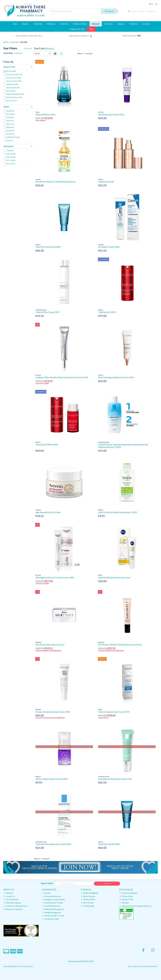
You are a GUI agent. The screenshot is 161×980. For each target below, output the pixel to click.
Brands (25, 24)
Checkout (152, 11)
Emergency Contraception (54, 899)
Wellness (51, 24)
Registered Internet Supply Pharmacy (135, 906)
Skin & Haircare (88, 896)
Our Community (11, 899)
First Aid (64, 24)
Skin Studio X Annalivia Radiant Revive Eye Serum (120, 645)
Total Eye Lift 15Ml (107, 312)
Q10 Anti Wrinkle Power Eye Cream (114, 577)
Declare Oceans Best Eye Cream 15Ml (53, 712)
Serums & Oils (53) (13, 88)
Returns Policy (126, 899)
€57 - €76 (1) (11, 160)
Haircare (109, 24)
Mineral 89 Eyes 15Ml (45, 114)
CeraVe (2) (10, 117)
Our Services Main (51, 919)
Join (156, 4)
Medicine (38, 24)
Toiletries (133, 24)
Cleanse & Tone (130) (14, 81)
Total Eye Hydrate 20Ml (109, 844)
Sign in (151, 4)
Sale (91, 29)
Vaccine (46, 893)
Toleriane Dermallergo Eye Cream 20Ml (53, 844)
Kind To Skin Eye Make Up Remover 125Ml (118, 512)
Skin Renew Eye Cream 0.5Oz (111, 114)
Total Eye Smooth (106, 182)
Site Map (124, 903)
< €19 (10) (10, 151)
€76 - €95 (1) (11, 164)
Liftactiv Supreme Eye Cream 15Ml (114, 712)
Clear (28, 49)
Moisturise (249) (12, 84)
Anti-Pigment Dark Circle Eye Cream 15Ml (55, 577)
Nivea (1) (10, 140)
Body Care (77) (12, 101)
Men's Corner (87, 903)
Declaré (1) (10, 124)
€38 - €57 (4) (11, 157)
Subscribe (107, 883)
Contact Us (9, 896)
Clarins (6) (10, 121)
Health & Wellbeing (90, 893)
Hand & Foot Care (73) (14, 97)
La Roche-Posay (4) (13, 137)
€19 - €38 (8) (11, 154)
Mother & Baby (80, 24)
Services (146, 24)
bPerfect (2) (11, 114)
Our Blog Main (88, 906)
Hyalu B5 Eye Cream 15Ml (47, 312)
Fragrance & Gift (77, 29)
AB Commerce (152, 966)
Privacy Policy (126, 896)
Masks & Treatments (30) (15, 94)
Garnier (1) (10, 134)
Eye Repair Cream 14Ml (109, 247)
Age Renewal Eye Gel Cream (48, 512)
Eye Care (18, 53)
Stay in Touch (47, 883)
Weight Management (52, 913)
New (15, 24)
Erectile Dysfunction (51, 906)
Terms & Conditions (128, 893)
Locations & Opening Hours (16, 906)
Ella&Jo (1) (10, 127)
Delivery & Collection (13, 909)
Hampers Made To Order (53, 916)
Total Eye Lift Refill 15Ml (47, 444)
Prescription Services (52, 896)
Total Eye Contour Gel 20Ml (48, 247)
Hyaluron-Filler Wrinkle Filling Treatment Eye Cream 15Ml (62, 377)
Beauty (121, 24)
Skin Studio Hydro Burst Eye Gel (50, 645)
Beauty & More (88, 899)
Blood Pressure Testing (53, 903)
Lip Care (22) (11, 91)
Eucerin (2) (10, 131)
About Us (9, 893)
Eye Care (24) (11, 71)
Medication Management (53, 909)
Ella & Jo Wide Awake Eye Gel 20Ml (52, 779)
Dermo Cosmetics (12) (14, 74)
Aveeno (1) (10, 111)
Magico (135, 966)
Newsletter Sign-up (12, 903)
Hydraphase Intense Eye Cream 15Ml (115, 779)
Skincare (96, 24)
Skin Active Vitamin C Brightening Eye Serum (55, 182)
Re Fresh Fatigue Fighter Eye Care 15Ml (116, 377)
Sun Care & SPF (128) (14, 78)
